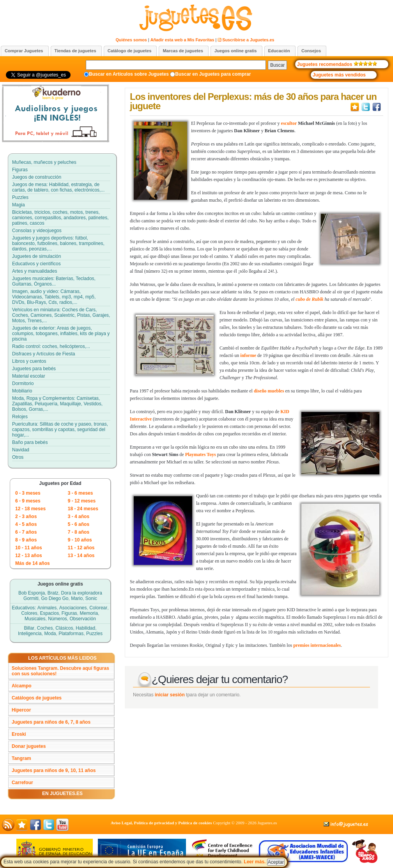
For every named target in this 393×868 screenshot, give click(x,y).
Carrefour (22, 783)
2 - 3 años (26, 517)
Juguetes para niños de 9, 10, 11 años (54, 770)
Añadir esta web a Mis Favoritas (182, 40)
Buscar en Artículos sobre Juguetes (129, 74)
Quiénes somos (131, 40)
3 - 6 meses (81, 493)
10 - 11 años (29, 548)
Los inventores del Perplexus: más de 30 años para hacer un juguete (253, 101)
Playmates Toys (201, 454)
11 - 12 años (81, 548)
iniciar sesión (170, 695)
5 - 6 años (79, 524)
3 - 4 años (79, 517)
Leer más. (264, 862)
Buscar (277, 65)
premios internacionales (317, 645)
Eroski (19, 734)
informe (248, 355)
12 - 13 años (29, 556)
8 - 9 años (26, 540)
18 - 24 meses (83, 509)
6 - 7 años (26, 532)
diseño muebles (269, 391)
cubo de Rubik (309, 299)
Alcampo (22, 686)
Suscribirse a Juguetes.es (248, 40)
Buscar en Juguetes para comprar (213, 74)
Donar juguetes (29, 746)
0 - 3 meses (28, 493)
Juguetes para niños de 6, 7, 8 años (51, 722)
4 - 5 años (26, 524)
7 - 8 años (79, 532)
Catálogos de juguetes (37, 698)
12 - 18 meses (30, 509)
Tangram (21, 758)
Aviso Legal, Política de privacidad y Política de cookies (161, 823)
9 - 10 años (80, 540)
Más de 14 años (33, 563)
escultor (289, 123)
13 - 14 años (81, 556)
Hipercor (21, 710)
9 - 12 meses (82, 501)
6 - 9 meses (28, 501)
